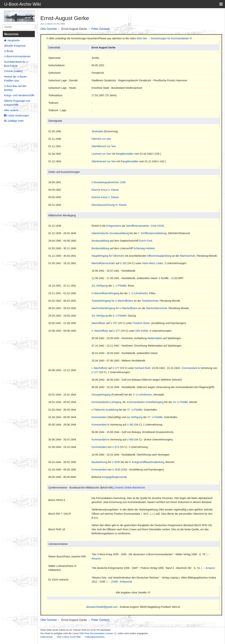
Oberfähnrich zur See (104, 146)
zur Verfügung (135, 417)
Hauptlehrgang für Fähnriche (108, 256)
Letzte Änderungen (18, 116)
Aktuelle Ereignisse (15, 46)
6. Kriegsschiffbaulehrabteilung (147, 462)
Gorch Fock (146, 241)
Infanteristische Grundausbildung (110, 233)
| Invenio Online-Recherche (129, 488)
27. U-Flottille (135, 410)
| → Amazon (208, 568)
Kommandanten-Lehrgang (106, 402)
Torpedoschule (150, 301)
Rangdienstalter (125, 154)
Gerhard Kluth (143, 368)
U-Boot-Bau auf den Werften (15, 88)
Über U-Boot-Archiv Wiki (69, 637)
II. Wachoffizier (100, 331)
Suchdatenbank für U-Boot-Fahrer (16, 64)
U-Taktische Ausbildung (105, 410)
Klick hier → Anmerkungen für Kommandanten (163, 38)
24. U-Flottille (180, 402)
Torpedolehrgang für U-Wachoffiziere (112, 301)
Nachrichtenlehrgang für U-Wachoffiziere (115, 308)
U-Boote (9, 51)
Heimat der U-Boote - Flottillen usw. (16, 79)
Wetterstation (155, 338)
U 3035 (116, 462)
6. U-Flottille (120, 316)
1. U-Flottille (120, 286)
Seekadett (97, 131)
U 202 (123, 263)
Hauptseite (14, 40)
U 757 (114, 323)
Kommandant (190, 368)
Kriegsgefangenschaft (114, 477)
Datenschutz (47, 637)
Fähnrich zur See (101, 139)
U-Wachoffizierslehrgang (106, 293)
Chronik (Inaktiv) (13, 71)
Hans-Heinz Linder (153, 263)
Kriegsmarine (114, 226)
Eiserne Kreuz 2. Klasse (105, 190)
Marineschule (188, 256)
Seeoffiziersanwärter (138, 226)
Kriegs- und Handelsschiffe (19, 95)
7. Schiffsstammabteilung (152, 233)
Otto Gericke (49, 29)
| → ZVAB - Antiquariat (119, 582)
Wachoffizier (99, 323)
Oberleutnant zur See (104, 161)
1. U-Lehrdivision (138, 293)
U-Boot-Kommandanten (17, 56)
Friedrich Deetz (141, 323)
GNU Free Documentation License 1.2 (98, 633)
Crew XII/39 (157, 226)
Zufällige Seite (16, 121)
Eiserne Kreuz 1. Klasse (105, 197)
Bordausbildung (100, 241)
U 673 (116, 447)
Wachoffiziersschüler (103, 263)
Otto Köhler (142, 331)
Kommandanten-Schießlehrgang (145, 402)
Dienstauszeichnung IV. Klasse (109, 205)
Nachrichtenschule (157, 308)
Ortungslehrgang (101, 395)
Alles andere (11, 110)
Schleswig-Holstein (144, 248)
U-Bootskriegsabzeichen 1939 (109, 182)
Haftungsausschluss (95, 637)
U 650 (130, 440)
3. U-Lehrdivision (143, 395)
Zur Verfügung (100, 286)
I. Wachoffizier (100, 368)
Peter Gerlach (100, 29)
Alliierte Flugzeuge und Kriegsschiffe (17, 103)
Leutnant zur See (101, 154)
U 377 (117, 331)
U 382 (130, 425)
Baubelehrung (100, 462)
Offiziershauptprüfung (159, 256)
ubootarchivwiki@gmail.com (102, 607)
